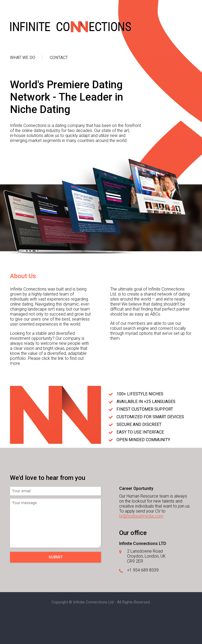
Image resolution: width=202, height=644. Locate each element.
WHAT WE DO (23, 58)
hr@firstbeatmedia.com (141, 516)
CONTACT (59, 58)
